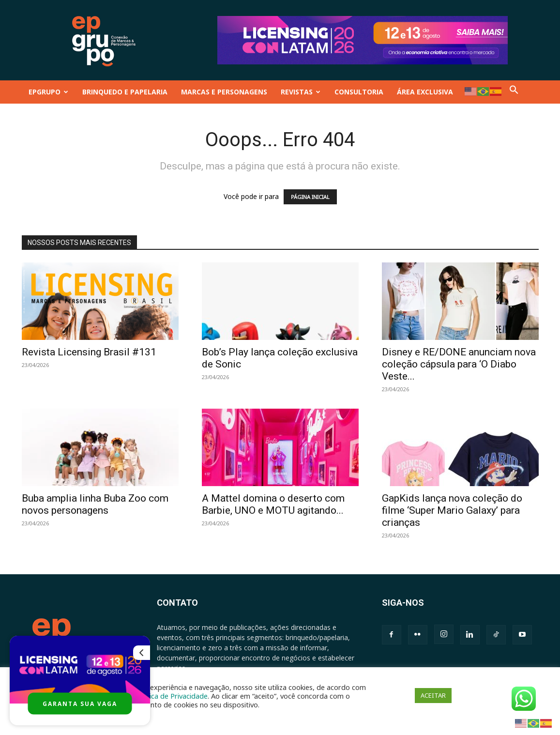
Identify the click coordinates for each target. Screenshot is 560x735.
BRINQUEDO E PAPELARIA (125, 92)
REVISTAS (301, 92)
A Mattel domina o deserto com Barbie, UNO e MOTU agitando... (273, 504)
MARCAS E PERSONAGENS (224, 92)
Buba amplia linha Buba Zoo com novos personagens (95, 504)
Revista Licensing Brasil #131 (89, 352)
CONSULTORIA (359, 92)
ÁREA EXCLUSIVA (425, 92)
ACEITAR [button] (433, 695)
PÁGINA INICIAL (310, 197)
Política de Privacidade (171, 696)
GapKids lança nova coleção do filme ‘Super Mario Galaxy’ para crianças (452, 510)
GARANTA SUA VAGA (80, 704)
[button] (514, 92)
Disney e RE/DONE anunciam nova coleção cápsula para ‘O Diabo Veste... (459, 364)
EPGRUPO (48, 92)
